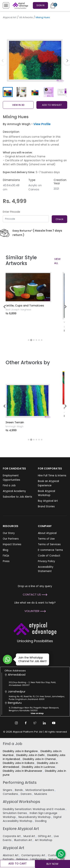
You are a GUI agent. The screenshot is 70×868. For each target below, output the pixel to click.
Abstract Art (11, 855)
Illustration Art (24, 840)
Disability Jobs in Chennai (40, 759)
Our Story (9, 533)
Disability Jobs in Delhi (31, 755)
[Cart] (53, 5)
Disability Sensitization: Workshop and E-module (34, 809)
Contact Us (35, 594)
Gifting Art (45, 836)
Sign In (40, 5)
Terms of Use (46, 539)
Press (6, 561)
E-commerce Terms (50, 550)
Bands (19, 790)
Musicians (41, 794)
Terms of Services (49, 544)
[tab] (28, 340)
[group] (35, 53)
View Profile (42, 124)
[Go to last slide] (5, 307)
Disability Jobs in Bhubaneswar (23, 771)
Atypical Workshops (21, 802)
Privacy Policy (46, 561)
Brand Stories (46, 506)
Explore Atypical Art (21, 829)
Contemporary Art (34, 855)
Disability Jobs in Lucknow (39, 767)
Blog (6, 550)
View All (57, 261)
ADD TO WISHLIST (52, 105)
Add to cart (18, 863)
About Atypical (47, 533)
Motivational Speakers (40, 790)
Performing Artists (20, 782)
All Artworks (26, 17)
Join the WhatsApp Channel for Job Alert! (31, 659)
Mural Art (30, 836)
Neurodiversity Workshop (35, 817)
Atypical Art (10, 17)
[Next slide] (65, 307)
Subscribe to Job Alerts (17, 497)
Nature (53, 859)
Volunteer (35, 611)
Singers (8, 790)
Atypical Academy (14, 491)
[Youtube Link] (54, 723)
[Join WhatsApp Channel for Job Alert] (7, 659)
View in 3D (18, 105)
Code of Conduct (49, 556)
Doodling (41, 821)
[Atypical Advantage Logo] (35, 628)
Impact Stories (12, 544)
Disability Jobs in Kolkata (19, 763)
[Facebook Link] (26, 723)
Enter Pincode (11, 212)
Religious (22, 859)
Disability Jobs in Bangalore (21, 751)
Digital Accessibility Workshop (32, 819)
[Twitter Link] (35, 723)
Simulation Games (15, 813)
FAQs (6, 556)
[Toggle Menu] (6, 5)
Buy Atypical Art (48, 501)
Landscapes (39, 859)
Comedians (11, 794)
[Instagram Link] (16, 723)
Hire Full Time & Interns (52, 476)
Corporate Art (12, 836)
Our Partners (11, 539)
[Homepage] (20, 5)
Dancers (27, 794)
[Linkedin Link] (44, 723)
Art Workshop (44, 840)
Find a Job (9, 485)
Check (59, 219)
